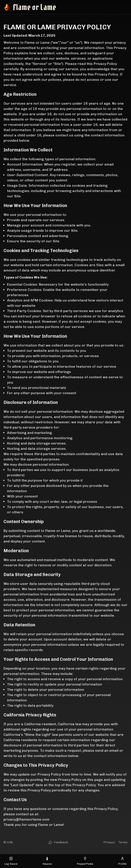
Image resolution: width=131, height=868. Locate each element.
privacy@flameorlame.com (26, 819)
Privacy (109, 842)
